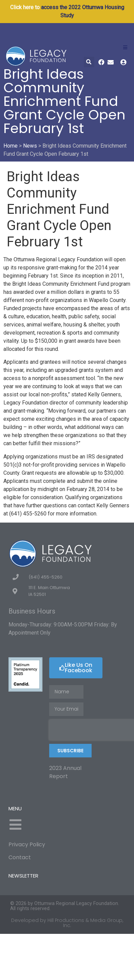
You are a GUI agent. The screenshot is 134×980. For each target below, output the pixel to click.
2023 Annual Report (65, 772)
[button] (89, 62)
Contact (20, 857)
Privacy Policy (27, 844)
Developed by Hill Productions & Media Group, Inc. (67, 923)
